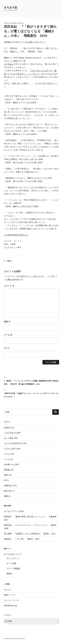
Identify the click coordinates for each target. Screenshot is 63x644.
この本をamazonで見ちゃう (16, 235)
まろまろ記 (11, 7)
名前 (7, 322)
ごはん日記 (9, 433)
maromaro (20, 23)
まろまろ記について (13, 554)
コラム (7, 454)
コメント (9, 286)
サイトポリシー (13, 558)
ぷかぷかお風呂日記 (13, 443)
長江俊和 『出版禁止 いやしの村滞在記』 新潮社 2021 (30, 534)
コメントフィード (12, 600)
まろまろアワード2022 (14, 511)
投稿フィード (10, 595)
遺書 (6, 496)
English (7, 428)
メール (8, 335)
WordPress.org (10, 606)
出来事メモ (9, 465)
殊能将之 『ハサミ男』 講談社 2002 (22, 539)
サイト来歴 (11, 563)
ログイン (8, 590)
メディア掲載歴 (13, 569)
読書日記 (9, 261)
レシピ (7, 459)
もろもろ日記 (10, 449)
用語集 (7, 470)
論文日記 (8, 491)
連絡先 (9, 574)
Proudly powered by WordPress (14, 639)
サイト (7, 348)
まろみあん (9, 64)
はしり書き (9, 438)
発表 (6, 475)
